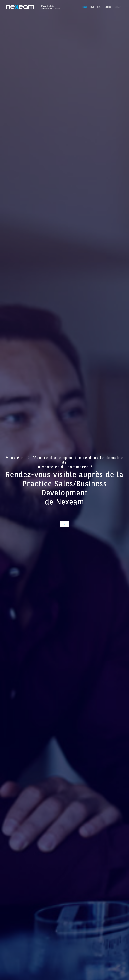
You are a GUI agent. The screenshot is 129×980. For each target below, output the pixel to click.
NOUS (99, 7)
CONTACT (118, 7)
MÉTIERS (108, 7)
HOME (84, 7)
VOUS (92, 7)
